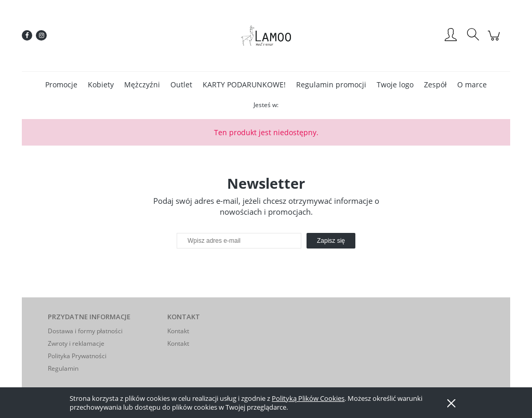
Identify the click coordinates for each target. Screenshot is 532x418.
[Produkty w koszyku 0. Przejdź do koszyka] (495, 41)
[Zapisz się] (331, 241)
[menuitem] (61, 84)
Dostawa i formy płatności (85, 331)
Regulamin (63, 368)
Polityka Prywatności (77, 356)
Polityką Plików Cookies (308, 398)
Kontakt (178, 331)
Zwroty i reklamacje (76, 343)
